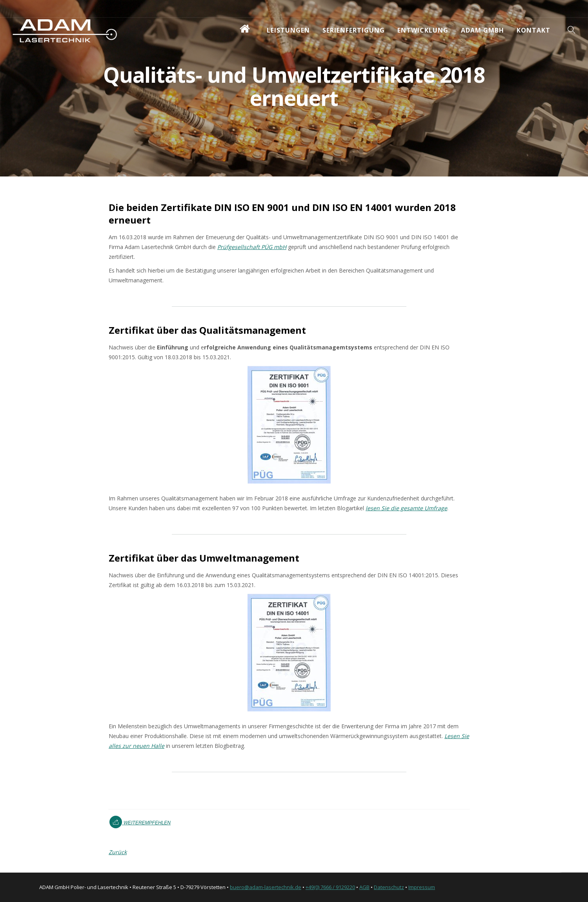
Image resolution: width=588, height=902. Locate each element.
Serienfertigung (354, 30)
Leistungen (288, 30)
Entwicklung (423, 30)
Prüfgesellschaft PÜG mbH (252, 247)
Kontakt (533, 30)
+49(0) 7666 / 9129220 (330, 887)
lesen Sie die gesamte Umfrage (406, 508)
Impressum (422, 887)
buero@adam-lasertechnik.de (266, 887)
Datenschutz (389, 887)
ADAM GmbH (482, 30)
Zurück (118, 852)
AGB (364, 887)
